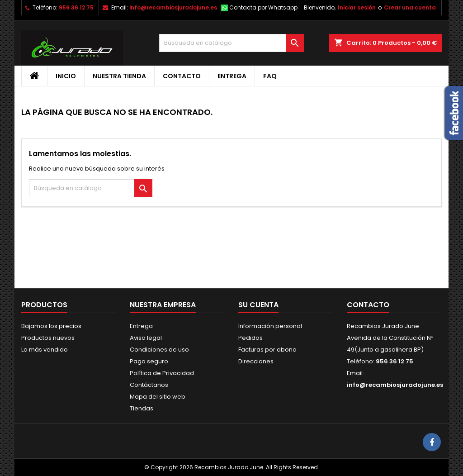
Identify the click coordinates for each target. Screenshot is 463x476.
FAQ (270, 76)
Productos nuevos (48, 338)
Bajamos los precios (51, 326)
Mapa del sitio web (158, 397)
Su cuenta (258, 305)
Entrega (232, 76)
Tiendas (142, 408)
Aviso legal (146, 338)
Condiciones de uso (159, 350)
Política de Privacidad (162, 373)
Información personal (270, 326)
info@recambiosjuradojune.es (173, 7)
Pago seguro (149, 361)
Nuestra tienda (119, 76)
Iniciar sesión (357, 7)
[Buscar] (231, 43)
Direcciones (256, 361)
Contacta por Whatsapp (263, 7)
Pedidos (250, 338)
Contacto (182, 76)
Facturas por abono (267, 350)
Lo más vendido (45, 350)
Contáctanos (149, 385)
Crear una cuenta (410, 7)
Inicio (66, 76)
